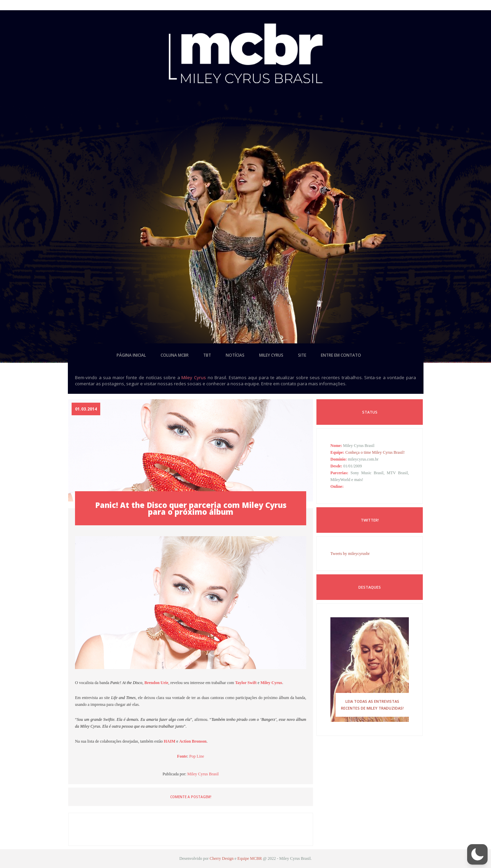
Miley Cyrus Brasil (203, 774)
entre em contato (341, 355)
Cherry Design (222, 858)
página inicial (131, 355)
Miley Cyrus (194, 377)
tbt (207, 355)
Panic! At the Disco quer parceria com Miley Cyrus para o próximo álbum (191, 508)
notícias (235, 355)
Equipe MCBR (250, 858)
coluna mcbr (175, 355)
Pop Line (197, 756)
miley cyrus (271, 355)
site (302, 355)
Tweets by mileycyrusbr (350, 554)
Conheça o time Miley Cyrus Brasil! (375, 452)
